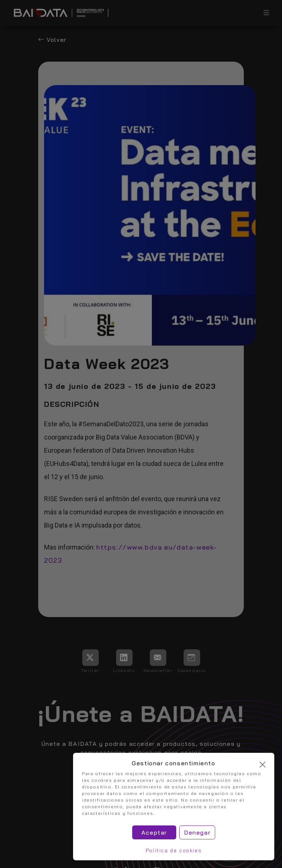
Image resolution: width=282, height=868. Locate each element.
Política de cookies (174, 850)
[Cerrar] (263, 765)
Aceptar (154, 832)
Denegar (197, 832)
